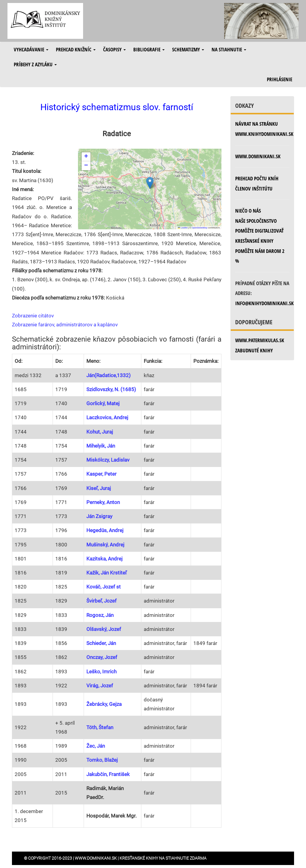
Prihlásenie (280, 79)
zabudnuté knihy (254, 350)
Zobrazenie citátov (33, 316)
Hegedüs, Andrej (105, 530)
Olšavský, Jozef (104, 629)
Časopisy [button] (114, 49)
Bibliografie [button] (149, 49)
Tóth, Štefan (100, 727)
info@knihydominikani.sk (264, 303)
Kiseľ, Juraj (99, 488)
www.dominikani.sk (258, 156)
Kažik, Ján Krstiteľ (107, 573)
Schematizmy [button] (188, 49)
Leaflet (183, 228)
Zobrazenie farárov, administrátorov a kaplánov (65, 325)
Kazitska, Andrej (104, 559)
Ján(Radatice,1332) (108, 375)
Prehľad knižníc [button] (76, 49)
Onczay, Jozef (102, 657)
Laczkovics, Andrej (107, 417)
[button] (150, 183)
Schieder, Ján (101, 643)
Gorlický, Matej (103, 403)
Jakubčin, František (108, 774)
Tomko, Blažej (102, 760)
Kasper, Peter (101, 474)
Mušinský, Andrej (105, 545)
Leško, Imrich (101, 672)
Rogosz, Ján (100, 615)
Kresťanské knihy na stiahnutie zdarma (163, 858)
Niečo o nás (248, 211)
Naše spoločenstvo (256, 221)
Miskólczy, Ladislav (108, 460)
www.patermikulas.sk (260, 340)
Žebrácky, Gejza (104, 704)
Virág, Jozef (100, 686)
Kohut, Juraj (100, 432)
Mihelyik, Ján (101, 446)
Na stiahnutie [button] (229, 49)
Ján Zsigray (99, 516)
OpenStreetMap (199, 228)
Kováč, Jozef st (104, 587)
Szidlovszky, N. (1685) (111, 389)
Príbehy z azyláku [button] (35, 64)
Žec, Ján (96, 746)
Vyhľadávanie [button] (31, 49)
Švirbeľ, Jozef (101, 601)
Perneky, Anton (103, 502)
